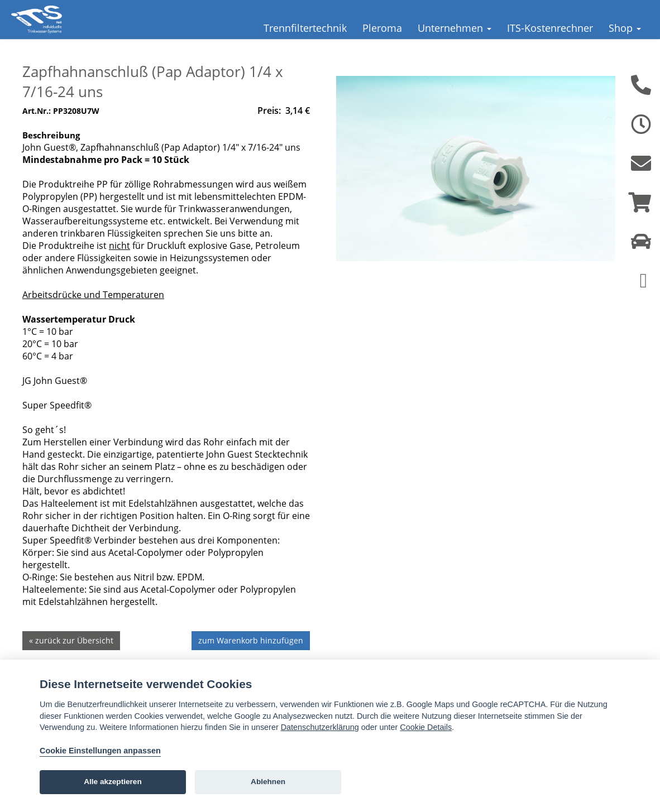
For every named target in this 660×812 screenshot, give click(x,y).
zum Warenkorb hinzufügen (251, 657)
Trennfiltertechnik (305, 28)
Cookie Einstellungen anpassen (100, 751)
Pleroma (382, 28)
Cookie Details (426, 727)
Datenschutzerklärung (320, 727)
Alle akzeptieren (113, 782)
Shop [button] (625, 28)
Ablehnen (268, 782)
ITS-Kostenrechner (550, 28)
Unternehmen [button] (455, 28)
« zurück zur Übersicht (71, 657)
